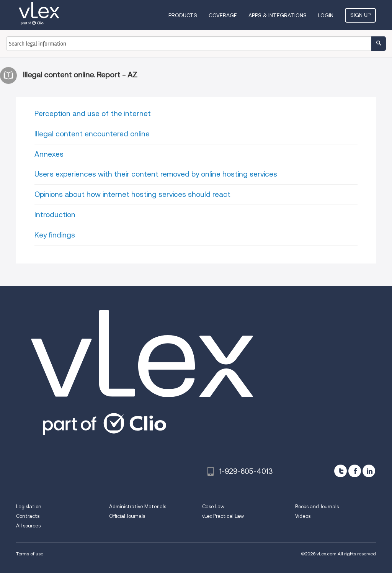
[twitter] (341, 471)
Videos (303, 516)
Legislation (29, 507)
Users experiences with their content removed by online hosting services (156, 174)
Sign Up (360, 15)
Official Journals (127, 516)
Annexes (49, 154)
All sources (28, 526)
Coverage (223, 15)
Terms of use (30, 554)
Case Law (213, 507)
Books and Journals (317, 507)
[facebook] (355, 471)
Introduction (55, 215)
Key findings (55, 235)
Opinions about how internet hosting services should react (132, 194)
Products (183, 15)
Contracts (28, 516)
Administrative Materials (138, 507)
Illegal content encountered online (92, 134)
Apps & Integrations (278, 15)
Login (326, 15)
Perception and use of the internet (93, 114)
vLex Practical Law (223, 516)
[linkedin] (369, 471)
